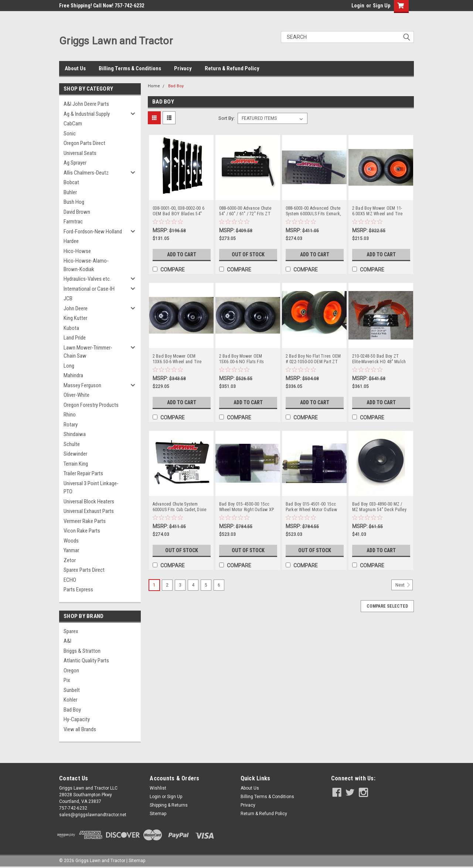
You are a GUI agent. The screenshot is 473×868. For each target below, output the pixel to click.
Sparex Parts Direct (84, 570)
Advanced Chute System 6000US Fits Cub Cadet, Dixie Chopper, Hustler (180, 507)
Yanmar (71, 550)
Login (358, 6)
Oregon (71, 671)
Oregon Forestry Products (91, 405)
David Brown (77, 212)
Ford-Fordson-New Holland (93, 232)
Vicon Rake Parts (82, 531)
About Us (75, 68)
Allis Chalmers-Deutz (86, 173)
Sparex (71, 631)
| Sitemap (136, 861)
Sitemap (158, 814)
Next (404, 585)
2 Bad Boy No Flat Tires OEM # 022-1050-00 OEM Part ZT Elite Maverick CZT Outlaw (313, 359)
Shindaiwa (75, 434)
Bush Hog (74, 202)
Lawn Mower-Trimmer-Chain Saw (88, 352)
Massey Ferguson (82, 385)
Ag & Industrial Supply (87, 114)
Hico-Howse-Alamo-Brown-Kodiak (86, 265)
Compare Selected (387, 606)
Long (69, 366)
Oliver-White (76, 395)
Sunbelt (72, 690)
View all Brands (80, 729)
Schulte (72, 444)
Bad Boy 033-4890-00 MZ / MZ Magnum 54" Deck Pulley (379, 507)
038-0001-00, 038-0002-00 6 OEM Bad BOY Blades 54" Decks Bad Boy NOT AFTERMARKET (179, 211)
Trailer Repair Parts (83, 473)
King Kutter (75, 318)
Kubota (71, 328)
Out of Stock (248, 254)
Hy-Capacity (77, 719)
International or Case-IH (89, 289)
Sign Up (382, 6)
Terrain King (76, 464)
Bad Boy (72, 710)
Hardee (71, 241)
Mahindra (73, 375)
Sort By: (227, 118)
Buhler (70, 192)
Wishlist (158, 788)
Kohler (70, 700)
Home (154, 86)
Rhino (70, 415)
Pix (67, 680)
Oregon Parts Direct (84, 143)
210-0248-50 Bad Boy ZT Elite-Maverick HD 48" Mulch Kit (379, 359)
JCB (68, 298)
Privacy (183, 68)
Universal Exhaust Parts (89, 511)
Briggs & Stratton (82, 651)
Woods (71, 541)
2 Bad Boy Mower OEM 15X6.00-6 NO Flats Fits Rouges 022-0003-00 (242, 359)
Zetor (70, 560)
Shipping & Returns (169, 805)
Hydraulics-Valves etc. (87, 279)
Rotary (71, 425)
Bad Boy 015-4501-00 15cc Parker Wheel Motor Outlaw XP (311, 507)
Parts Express (78, 590)
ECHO (70, 580)
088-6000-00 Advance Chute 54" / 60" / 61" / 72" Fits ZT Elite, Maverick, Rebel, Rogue (246, 211)
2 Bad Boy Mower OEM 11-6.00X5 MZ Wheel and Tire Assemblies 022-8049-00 (377, 211)
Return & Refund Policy (232, 68)
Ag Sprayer (75, 163)
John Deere (76, 308)
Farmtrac (73, 222)
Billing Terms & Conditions (130, 68)
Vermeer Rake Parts (85, 521)
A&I (67, 641)
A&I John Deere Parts (86, 104)
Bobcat (71, 182)
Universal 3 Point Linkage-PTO (91, 488)
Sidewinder (75, 454)
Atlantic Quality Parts (86, 661)
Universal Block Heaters (89, 501)
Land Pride (75, 338)
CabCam (73, 124)
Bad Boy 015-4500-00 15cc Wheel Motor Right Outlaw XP (247, 507)
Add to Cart (182, 254)
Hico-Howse (77, 251)
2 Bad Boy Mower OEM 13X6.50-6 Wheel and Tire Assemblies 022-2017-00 (177, 359)
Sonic (70, 134)
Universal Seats (80, 153)
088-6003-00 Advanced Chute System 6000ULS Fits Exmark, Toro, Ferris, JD (313, 211)
